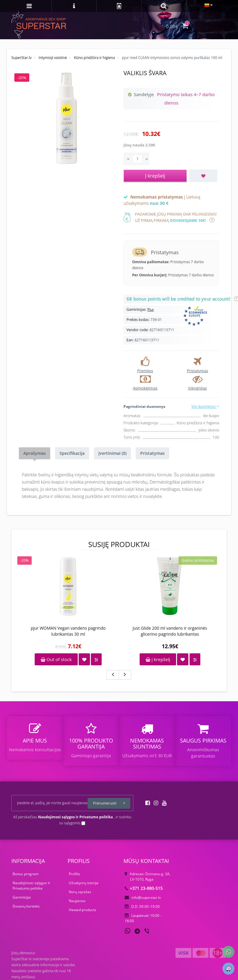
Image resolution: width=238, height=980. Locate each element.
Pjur (151, 309)
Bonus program (26, 874)
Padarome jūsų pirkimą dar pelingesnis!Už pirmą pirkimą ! (176, 217)
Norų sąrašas (80, 892)
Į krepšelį (158, 659)
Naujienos (77, 901)
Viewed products (83, 910)
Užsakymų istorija (84, 883)
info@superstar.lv (143, 898)
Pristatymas (152, 453)
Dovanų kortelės (26, 906)
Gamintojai (22, 897)
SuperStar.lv (22, 58)
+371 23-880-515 (144, 888)
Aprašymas (35, 453)
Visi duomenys (205, 406)
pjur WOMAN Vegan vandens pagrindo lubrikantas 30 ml (68, 631)
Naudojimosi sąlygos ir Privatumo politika (31, 886)
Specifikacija (72, 453)
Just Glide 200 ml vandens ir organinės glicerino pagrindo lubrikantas (170, 631)
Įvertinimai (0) (112, 453)
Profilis (74, 874)
